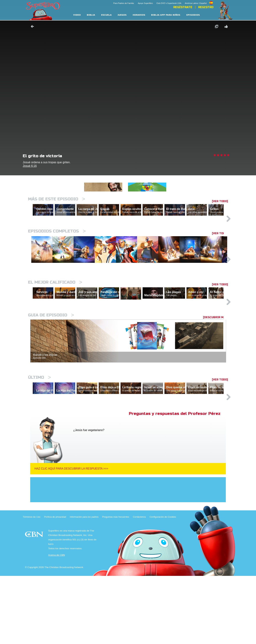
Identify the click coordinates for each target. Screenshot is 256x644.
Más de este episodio (57, 199)
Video (77, 15)
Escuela (106, 15)
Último (39, 430)
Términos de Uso (32, 585)
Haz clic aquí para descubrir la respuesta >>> (71, 537)
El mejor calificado (55, 318)
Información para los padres (84, 585)
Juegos (122, 15)
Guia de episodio (51, 368)
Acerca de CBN (57, 623)
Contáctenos (139, 585)
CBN (35, 603)
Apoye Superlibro (145, 3)
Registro (206, 7)
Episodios (193, 15)
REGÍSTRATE (183, 7)
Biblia (91, 15)
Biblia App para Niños (166, 15)
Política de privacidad (55, 585)
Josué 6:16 (30, 166)
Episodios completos (57, 247)
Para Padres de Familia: (124, 3)
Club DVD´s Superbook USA (169, 3)
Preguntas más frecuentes (116, 585)
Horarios (139, 15)
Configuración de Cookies (163, 585)
